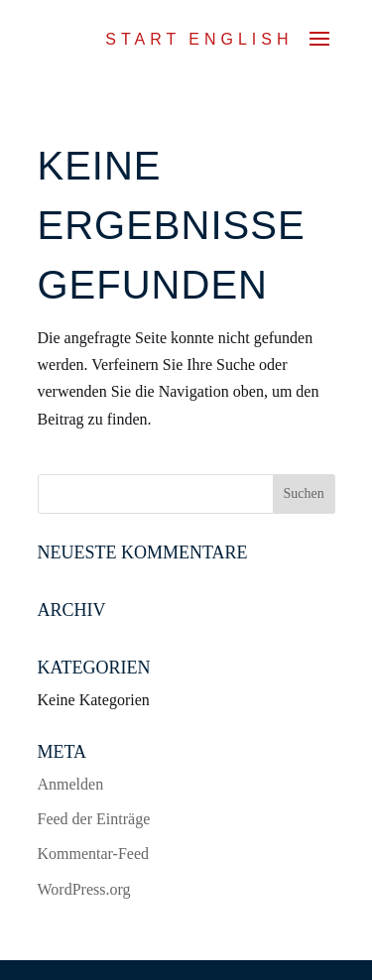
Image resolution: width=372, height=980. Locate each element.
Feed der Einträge (94, 819)
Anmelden (71, 784)
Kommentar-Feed (94, 854)
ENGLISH (241, 39)
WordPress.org (84, 889)
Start (143, 39)
